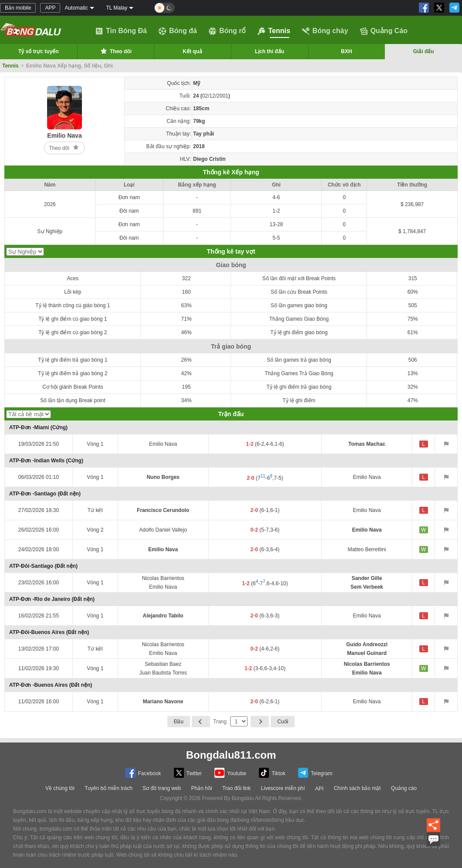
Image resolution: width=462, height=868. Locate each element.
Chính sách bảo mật (357, 788)
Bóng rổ (228, 31)
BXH (346, 51)
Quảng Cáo (384, 31)
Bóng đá (178, 31)
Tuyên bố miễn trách (109, 788)
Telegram (315, 773)
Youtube (230, 773)
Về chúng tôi (60, 788)
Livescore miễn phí (283, 788)
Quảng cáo (404, 788)
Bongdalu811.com (231, 755)
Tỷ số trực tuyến (39, 51)
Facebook (143, 773)
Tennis (274, 31)
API (319, 789)
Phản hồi (202, 788)
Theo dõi (115, 51)
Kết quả (192, 51)
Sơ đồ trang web (162, 788)
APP (50, 8)
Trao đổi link (236, 788)
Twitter (188, 773)
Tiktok (272, 773)
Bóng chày (325, 31)
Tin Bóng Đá (121, 31)
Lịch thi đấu (270, 51)
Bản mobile (18, 8)
